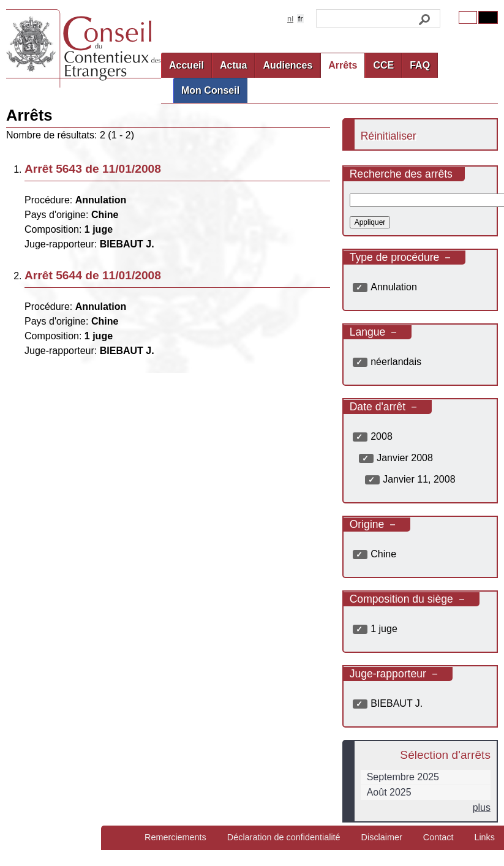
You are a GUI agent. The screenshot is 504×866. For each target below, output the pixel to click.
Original (468, 17)
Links (484, 837)
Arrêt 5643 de (93, 169)
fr (301, 19)
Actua (233, 65)
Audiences (288, 65)
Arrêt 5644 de (93, 275)
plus (482, 808)
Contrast (488, 17)
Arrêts (343, 65)
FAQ (420, 65)
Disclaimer (382, 837)
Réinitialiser (389, 136)
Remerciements (175, 837)
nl (290, 19)
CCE (383, 65)
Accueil (186, 65)
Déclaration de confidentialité (284, 837)
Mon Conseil (210, 90)
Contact (438, 837)
